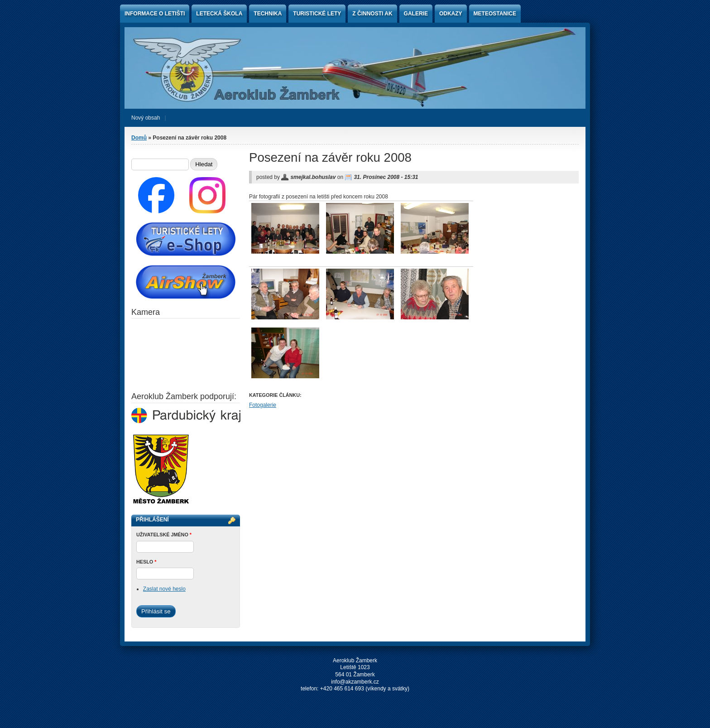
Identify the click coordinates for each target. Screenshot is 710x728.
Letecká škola (219, 14)
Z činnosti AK (372, 14)
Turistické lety (317, 14)
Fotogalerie (263, 405)
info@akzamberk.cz (355, 682)
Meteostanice (495, 14)
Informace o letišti (155, 14)
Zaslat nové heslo (164, 589)
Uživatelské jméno (164, 535)
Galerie (416, 14)
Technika (268, 14)
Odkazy (451, 14)
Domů (139, 138)
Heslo (146, 562)
